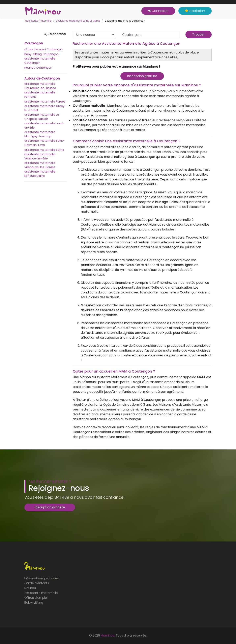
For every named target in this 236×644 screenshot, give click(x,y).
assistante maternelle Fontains (40, 95)
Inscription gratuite (142, 76)
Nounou (30, 588)
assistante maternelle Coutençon (40, 61)
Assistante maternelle (41, 593)
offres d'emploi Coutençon (43, 49)
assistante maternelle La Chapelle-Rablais (42, 117)
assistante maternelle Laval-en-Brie (45, 125)
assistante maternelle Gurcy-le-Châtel (45, 108)
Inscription (195, 11)
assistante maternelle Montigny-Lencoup (40, 134)
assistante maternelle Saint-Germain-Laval (45, 143)
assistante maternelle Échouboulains (40, 174)
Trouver (199, 34)
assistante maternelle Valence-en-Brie (40, 156)
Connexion (158, 11)
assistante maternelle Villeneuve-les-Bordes (40, 165)
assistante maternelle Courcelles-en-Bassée (40, 86)
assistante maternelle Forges (45, 102)
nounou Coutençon (38, 68)
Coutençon (34, 43)
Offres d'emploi (36, 598)
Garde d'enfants (37, 583)
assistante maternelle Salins (44, 150)
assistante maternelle (38, 21)
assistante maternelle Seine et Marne (78, 21)
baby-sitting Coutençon (41, 54)
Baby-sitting (34, 603)
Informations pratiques (42, 578)
